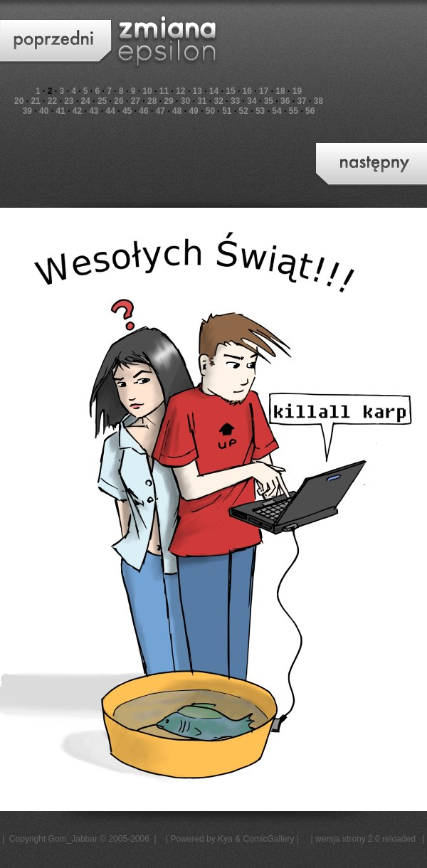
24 (86, 101)
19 (297, 91)
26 (118, 101)
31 (202, 101)
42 (77, 111)
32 (219, 101)
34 (252, 101)
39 (27, 111)
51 (227, 111)
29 (168, 101)
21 (35, 101)
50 (210, 111)
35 (269, 101)
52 (244, 111)
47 (160, 111)
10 (147, 91)
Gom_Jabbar (73, 839)
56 (310, 111)
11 (164, 91)
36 (285, 101)
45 (127, 111)
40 (44, 111)
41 (60, 111)
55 (294, 111)
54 (276, 111)
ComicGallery (268, 839)
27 (136, 101)
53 (260, 111)
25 (102, 101)
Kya (225, 839)
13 (197, 91)
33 (235, 101)
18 (280, 91)
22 (52, 101)
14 (214, 91)
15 (230, 91)
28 (152, 101)
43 (94, 111)
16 (247, 91)
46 (143, 111)
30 (185, 101)
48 (177, 111)
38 (318, 101)
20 (19, 101)
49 (193, 111)
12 (180, 91)
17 (264, 91)
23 (69, 101)
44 (111, 111)
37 (301, 101)
